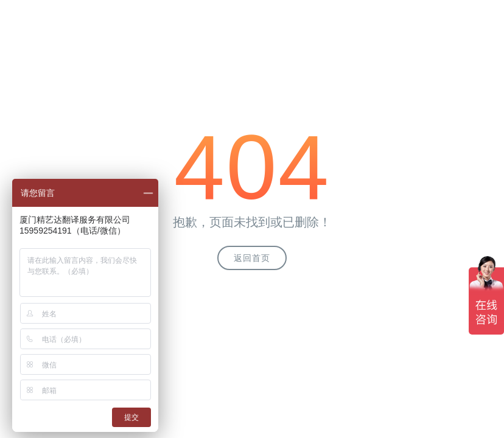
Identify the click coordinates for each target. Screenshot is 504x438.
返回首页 (252, 258)
